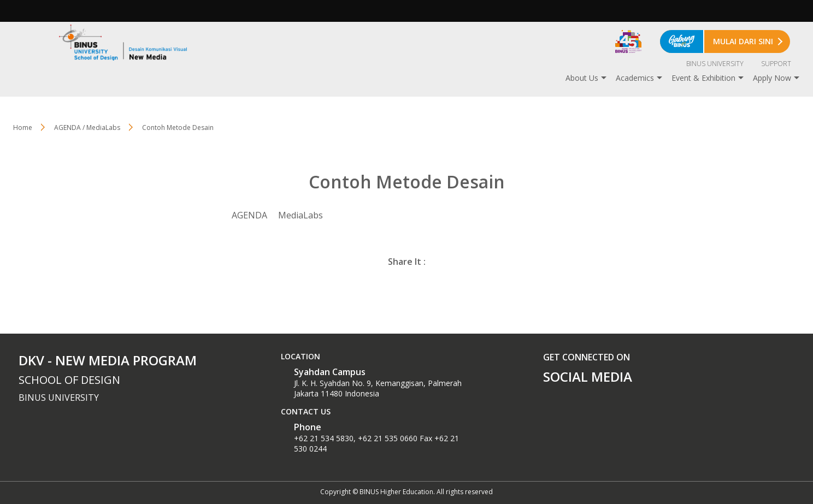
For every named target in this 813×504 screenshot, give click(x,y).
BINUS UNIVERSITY (715, 64)
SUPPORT (776, 64)
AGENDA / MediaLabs (87, 128)
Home (23, 128)
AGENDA (249, 215)
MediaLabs (301, 215)
